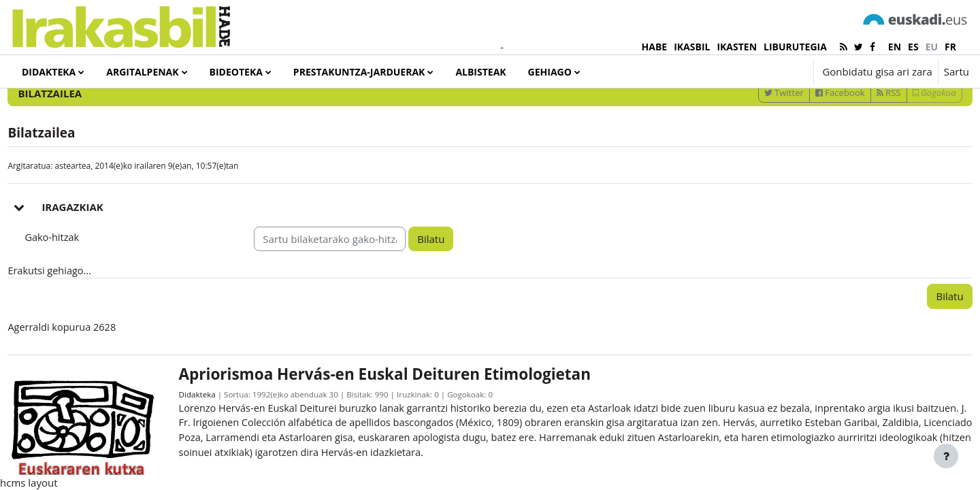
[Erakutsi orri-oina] (946, 456)
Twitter (753, 144)
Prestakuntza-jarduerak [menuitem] (359, 72)
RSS (858, 144)
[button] (762, 71)
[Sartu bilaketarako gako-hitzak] (824, 108)
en (895, 47)
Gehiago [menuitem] (550, 72)
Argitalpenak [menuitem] (142, 72)
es (913, 47)
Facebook (810, 144)
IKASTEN (737, 47)
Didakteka (218, 448)
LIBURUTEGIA (795, 47)
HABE (655, 47)
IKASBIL (692, 47)
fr (950, 47)
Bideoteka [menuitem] (236, 72)
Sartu (957, 71)
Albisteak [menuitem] (480, 72)
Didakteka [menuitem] (49, 72)
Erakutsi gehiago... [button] (81, 323)
